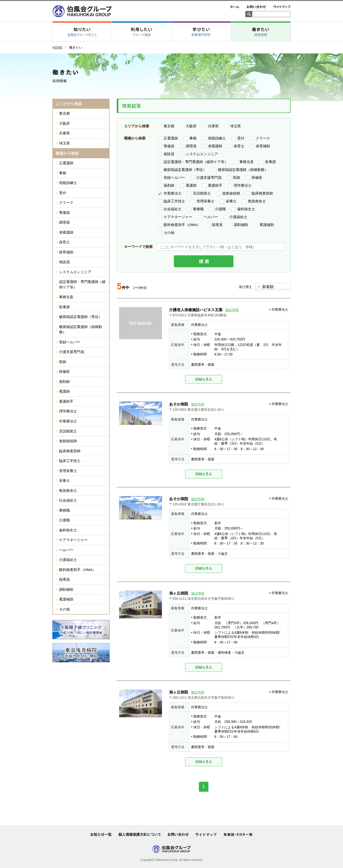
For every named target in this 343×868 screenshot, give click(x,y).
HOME (57, 47)
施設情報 (232, 310)
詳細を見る (204, 379)
